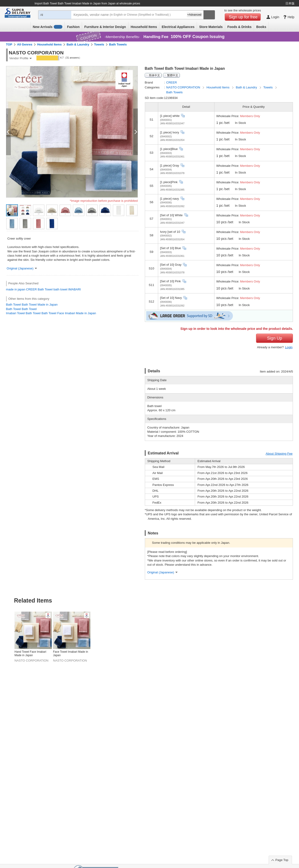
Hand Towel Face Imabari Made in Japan (30, 654)
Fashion (73, 27)
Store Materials (211, 27)
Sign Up (274, 338)
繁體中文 (173, 75)
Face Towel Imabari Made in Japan (71, 654)
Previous (8, 626)
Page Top (282, 860)
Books (261, 27)
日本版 (290, 3)
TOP (9, 44)
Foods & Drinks (239, 27)
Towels (99, 44)
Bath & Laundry (78, 44)
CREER (32, 289)
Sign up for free (243, 17)
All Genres (25, 44)
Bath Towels (118, 44)
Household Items (144, 27)
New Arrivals (48, 27)
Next (291, 626)
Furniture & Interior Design (105, 27)
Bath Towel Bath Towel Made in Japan (32, 305)
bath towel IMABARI (67, 289)
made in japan (16, 289)
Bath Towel (45, 289)
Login (289, 347)
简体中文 (154, 75)
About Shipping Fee (279, 454)
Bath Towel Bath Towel (21, 309)
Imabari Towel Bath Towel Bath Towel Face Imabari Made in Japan (51, 313)
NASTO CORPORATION (183, 87)
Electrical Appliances (178, 27)
